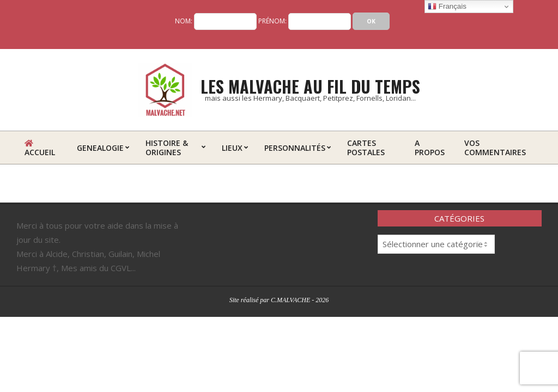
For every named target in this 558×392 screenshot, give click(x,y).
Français (447, 7)
